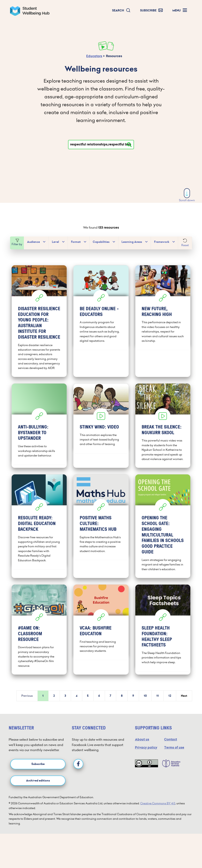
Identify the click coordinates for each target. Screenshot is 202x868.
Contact (171, 755)
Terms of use (174, 763)
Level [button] (55, 242)
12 (170, 711)
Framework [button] (162, 242)
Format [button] (76, 242)
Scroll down (187, 195)
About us (142, 755)
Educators (94, 56)
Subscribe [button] (38, 779)
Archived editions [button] (38, 796)
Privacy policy (146, 763)
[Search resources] (129, 145)
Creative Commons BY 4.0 (158, 819)
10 (145, 711)
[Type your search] (101, 145)
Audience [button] (33, 242)
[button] (121, 11)
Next (184, 711)
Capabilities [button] (101, 242)
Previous (27, 711)
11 (158, 711)
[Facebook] (78, 779)
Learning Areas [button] (132, 242)
